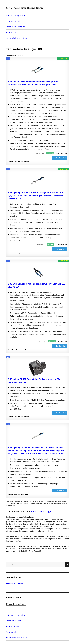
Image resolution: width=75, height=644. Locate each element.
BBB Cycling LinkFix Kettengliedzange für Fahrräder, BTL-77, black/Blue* (36, 285)
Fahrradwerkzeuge (41, 512)
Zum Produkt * (61, 158)
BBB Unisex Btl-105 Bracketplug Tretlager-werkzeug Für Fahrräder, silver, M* (34, 381)
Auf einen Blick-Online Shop (24, 8)
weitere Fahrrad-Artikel (16, 38)
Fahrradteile (11, 32)
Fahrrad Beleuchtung (16, 27)
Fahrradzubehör (13, 21)
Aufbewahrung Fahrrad (17, 16)
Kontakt (20, 584)
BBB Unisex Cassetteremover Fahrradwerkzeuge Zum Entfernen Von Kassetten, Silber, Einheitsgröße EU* (33, 83)
